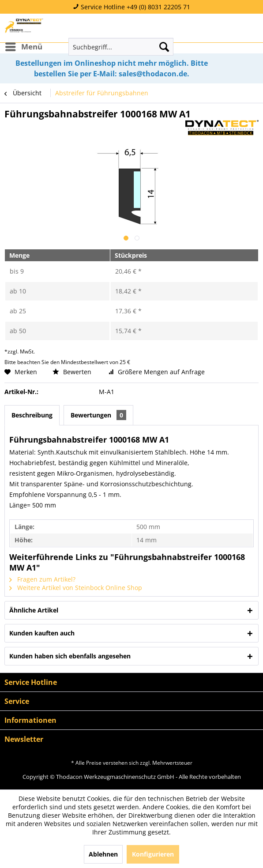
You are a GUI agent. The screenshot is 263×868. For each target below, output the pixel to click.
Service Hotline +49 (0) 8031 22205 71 (131, 7)
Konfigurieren (153, 854)
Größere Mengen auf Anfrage (157, 372)
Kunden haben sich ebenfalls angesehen (70, 656)
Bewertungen (98, 415)
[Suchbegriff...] (121, 47)
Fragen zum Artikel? (42, 579)
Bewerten (73, 372)
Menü (24, 46)
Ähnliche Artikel (34, 610)
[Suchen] (164, 47)
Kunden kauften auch (42, 633)
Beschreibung (32, 415)
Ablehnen (103, 854)
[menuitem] (23, 47)
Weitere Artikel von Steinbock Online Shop (76, 588)
